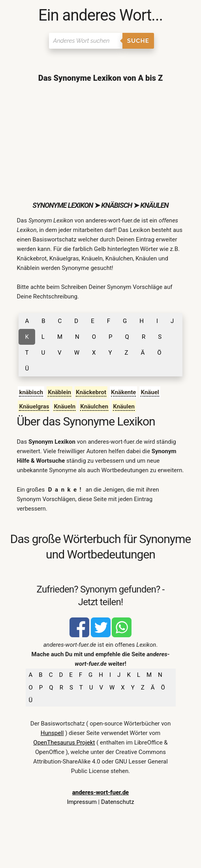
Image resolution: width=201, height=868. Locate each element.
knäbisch (31, 392)
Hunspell (52, 733)
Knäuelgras (34, 406)
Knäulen (124, 406)
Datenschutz (118, 802)
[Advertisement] (100, 142)
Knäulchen (94, 406)
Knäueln (65, 406)
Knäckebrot (91, 392)
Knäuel (150, 392)
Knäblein (59, 392)
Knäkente (123, 392)
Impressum (82, 802)
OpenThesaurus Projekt (64, 743)
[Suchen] (85, 41)
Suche (138, 41)
